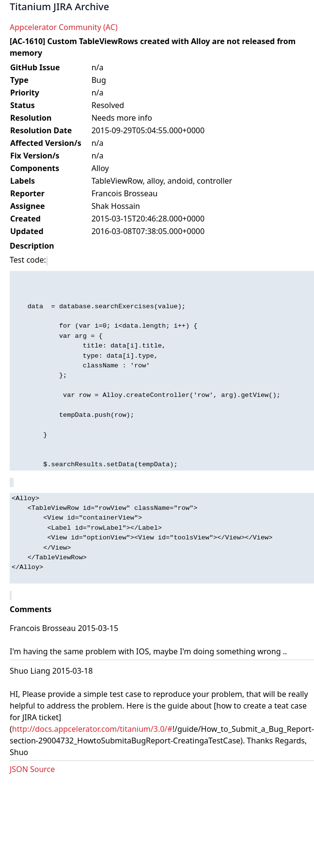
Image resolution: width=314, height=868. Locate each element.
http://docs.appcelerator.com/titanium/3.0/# (92, 729)
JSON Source (32, 769)
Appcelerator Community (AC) (64, 27)
